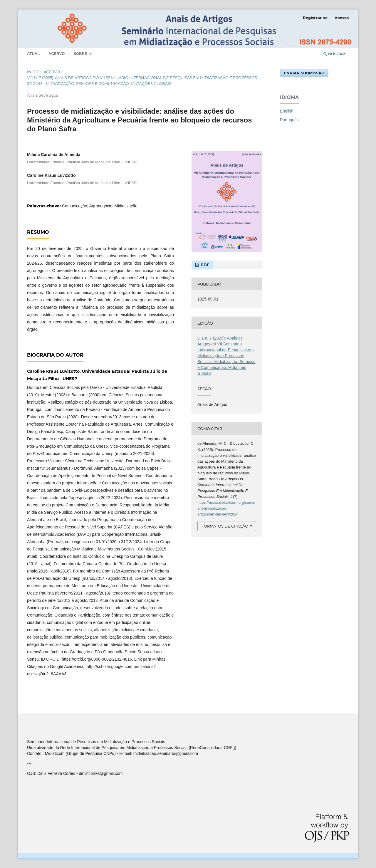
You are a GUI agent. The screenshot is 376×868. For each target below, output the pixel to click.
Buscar (334, 54)
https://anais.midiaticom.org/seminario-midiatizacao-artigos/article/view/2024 (226, 508)
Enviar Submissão (304, 73)
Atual (33, 54)
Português (289, 120)
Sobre (81, 54)
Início (33, 72)
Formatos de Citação (225, 526)
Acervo (57, 54)
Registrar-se (315, 18)
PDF (204, 265)
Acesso (342, 18)
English (287, 111)
